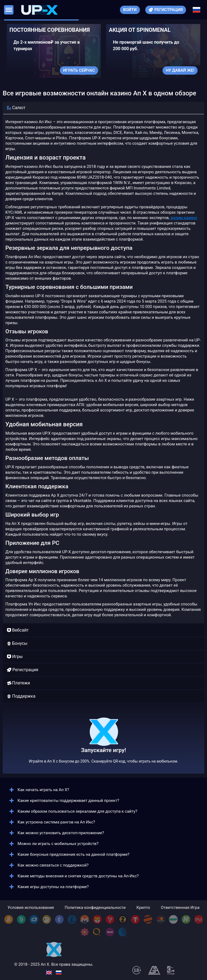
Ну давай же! (180, 70)
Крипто (143, 908)
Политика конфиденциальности (95, 908)
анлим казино (184, 218)
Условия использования (31, 908)
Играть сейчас (79, 70)
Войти (130, 10)
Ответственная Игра (180, 908)
